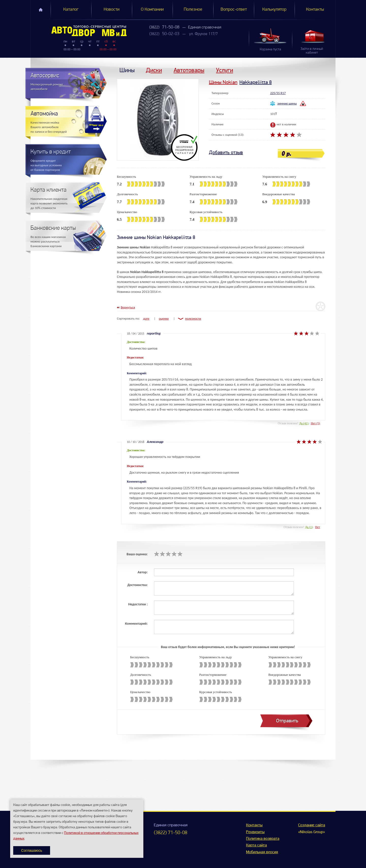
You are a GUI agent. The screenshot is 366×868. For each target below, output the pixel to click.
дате (146, 318)
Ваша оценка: (137, 554)
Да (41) (304, 423)
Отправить (287, 721)
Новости (112, 10)
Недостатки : (138, 604)
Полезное (193, 10)
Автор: (143, 572)
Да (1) (309, 527)
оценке (164, 318)
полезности (193, 318)
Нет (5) (315, 423)
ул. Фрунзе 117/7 (203, 34)
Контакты (315, 10)
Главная (41, 10)
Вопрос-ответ (234, 10)
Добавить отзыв (226, 152)
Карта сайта (256, 845)
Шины (127, 70)
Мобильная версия (262, 852)
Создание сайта (312, 825)
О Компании (152, 10)
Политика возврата (263, 839)
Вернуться (128, 307)
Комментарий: (136, 624)
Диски (154, 70)
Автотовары (189, 70)
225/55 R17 (278, 93)
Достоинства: (138, 585)
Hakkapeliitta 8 (256, 82)
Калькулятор (274, 10)
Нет (318, 527)
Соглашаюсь (32, 850)
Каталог (71, 10)
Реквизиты (255, 832)
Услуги (225, 70)
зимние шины (287, 103)
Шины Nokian (223, 82)
